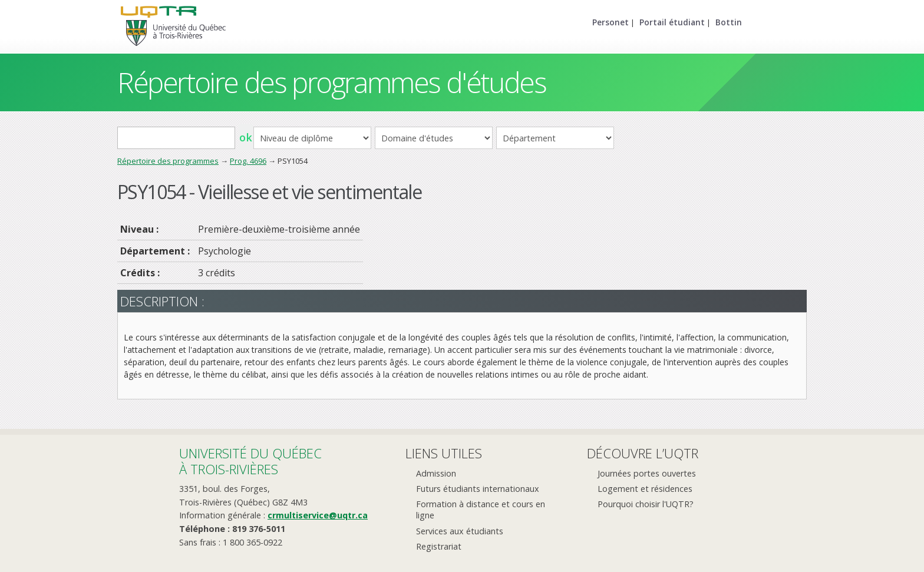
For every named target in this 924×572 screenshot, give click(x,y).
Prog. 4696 (248, 161)
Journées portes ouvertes (647, 473)
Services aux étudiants (460, 531)
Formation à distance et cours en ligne (481, 510)
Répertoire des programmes (168, 161)
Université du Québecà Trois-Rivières (250, 461)
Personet (610, 22)
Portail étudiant (672, 22)
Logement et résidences (645, 489)
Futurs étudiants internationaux (478, 489)
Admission (436, 473)
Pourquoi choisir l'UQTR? (646, 504)
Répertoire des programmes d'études (331, 82)
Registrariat (439, 546)
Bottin (729, 22)
